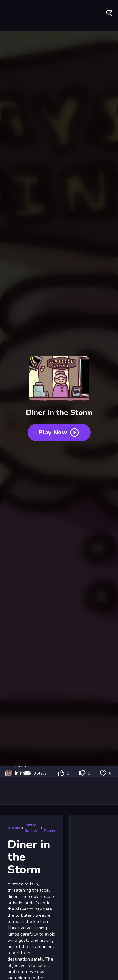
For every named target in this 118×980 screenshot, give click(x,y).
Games (14, 828)
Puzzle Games (31, 828)
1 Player (50, 828)
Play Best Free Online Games (25, 13)
